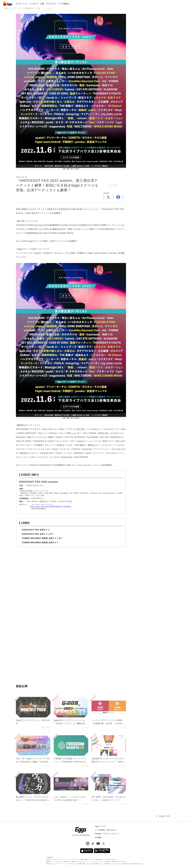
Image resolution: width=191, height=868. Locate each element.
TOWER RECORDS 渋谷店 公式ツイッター (42, 538)
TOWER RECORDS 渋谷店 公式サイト (40, 542)
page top (164, 816)
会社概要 (98, 837)
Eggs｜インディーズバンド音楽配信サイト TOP (22, 8)
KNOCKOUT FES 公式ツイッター (38, 534)
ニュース (49, 8)
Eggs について (101, 826)
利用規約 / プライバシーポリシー (107, 834)
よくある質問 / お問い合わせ (106, 830)
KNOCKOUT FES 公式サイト (36, 530)
